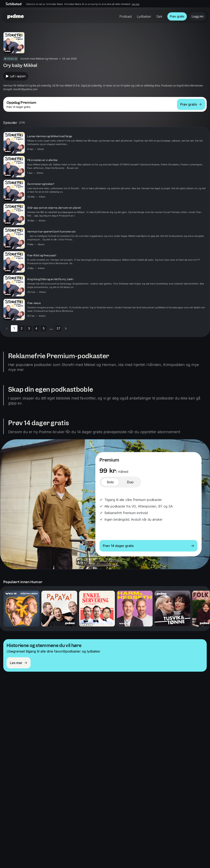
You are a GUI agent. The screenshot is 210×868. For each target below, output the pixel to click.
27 (58, 328)
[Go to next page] (66, 328)
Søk (159, 16)
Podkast (126, 16)
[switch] (110, 482)
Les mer (136, 4)
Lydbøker (144, 16)
